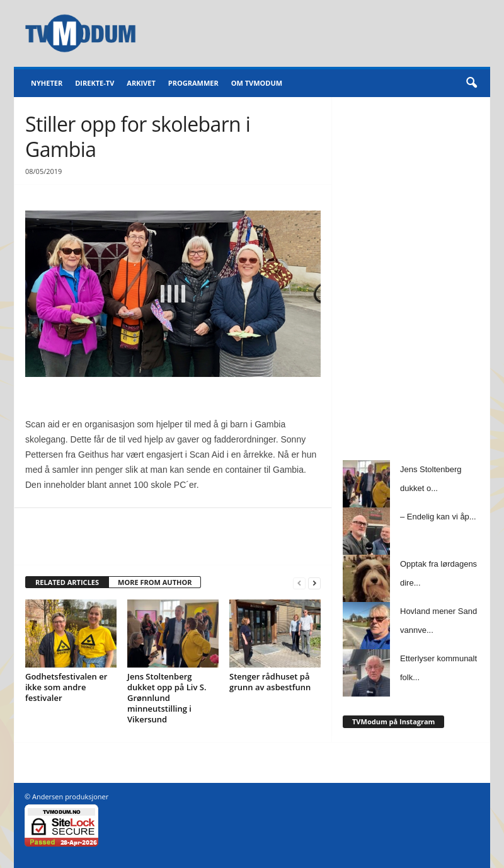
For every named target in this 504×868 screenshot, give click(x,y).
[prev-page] (299, 583)
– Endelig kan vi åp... (438, 517)
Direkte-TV (94, 83)
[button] (471, 83)
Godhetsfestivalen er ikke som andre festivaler (66, 687)
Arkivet (141, 83)
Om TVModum (257, 83)
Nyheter (47, 83)
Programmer (193, 83)
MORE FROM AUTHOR (155, 582)
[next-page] (314, 583)
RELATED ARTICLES (67, 582)
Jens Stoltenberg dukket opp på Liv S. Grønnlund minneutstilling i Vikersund (167, 698)
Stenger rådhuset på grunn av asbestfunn (270, 682)
